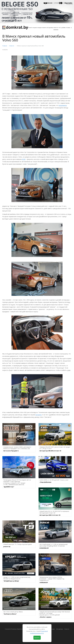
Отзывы (68, 28)
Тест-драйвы (62, 28)
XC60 (24, 159)
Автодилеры (50, 28)
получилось (63, 105)
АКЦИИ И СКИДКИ (37, 28)
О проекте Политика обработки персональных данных (21, 629)
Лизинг (44, 28)
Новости (56, 28)
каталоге (39, 415)
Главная (5, 46)
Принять (37, 638)
